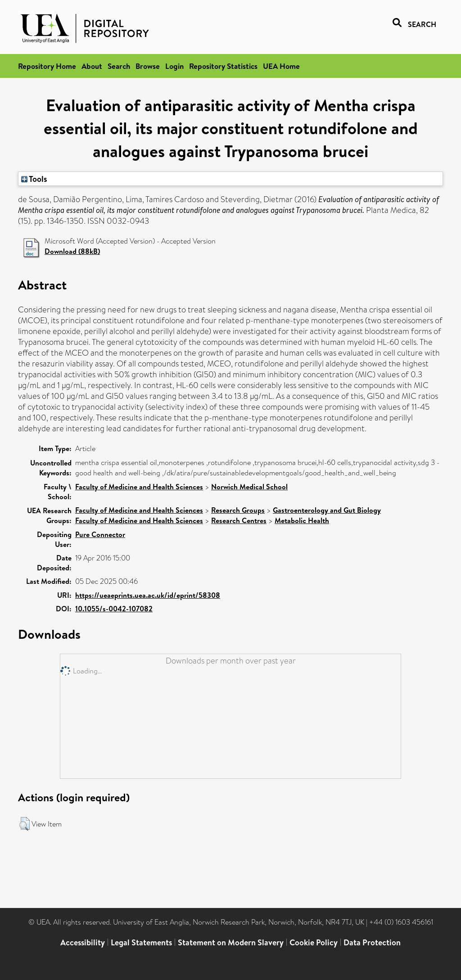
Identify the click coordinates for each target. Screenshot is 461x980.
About (92, 66)
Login (174, 66)
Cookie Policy (314, 942)
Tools (34, 179)
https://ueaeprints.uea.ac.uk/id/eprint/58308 (148, 595)
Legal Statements (141, 942)
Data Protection (372, 942)
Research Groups (238, 510)
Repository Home (47, 66)
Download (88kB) (72, 251)
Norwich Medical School (249, 487)
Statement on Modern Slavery (231, 942)
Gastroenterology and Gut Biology (327, 510)
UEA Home (281, 66)
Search (119, 66)
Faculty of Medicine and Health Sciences (139, 487)
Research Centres (239, 520)
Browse (148, 66)
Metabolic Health (302, 520)
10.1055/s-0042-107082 (114, 609)
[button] (25, 824)
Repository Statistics (223, 66)
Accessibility (83, 942)
